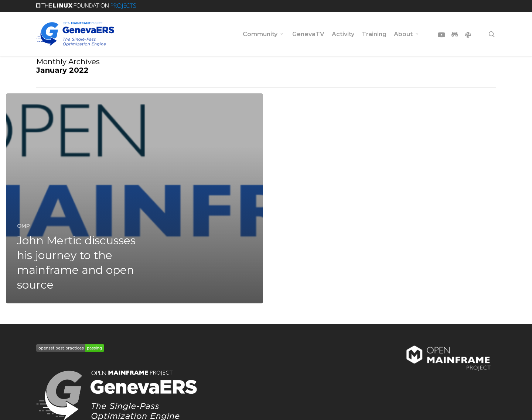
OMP (23, 226)
